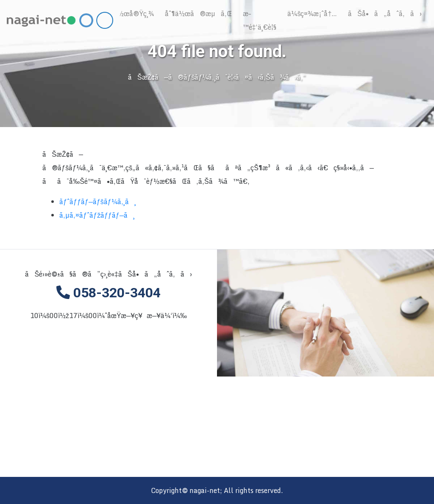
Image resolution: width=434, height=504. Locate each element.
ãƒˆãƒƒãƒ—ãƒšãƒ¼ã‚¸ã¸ (97, 202)
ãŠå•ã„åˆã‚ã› (385, 14)
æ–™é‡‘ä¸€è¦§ (260, 20)
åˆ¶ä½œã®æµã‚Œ (198, 14)
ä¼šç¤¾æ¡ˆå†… (312, 14)
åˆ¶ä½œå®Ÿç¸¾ (129, 14)
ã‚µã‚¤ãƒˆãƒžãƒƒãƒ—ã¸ (97, 216)
